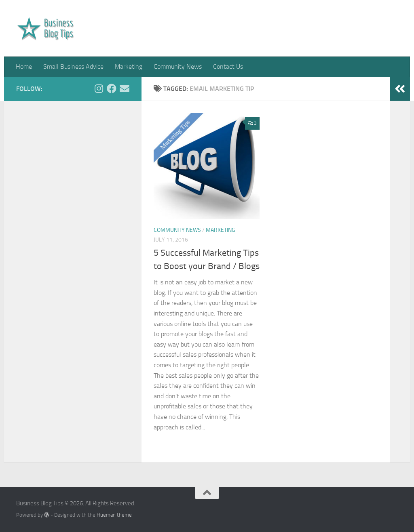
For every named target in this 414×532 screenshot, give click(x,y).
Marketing (129, 66)
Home (24, 66)
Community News (178, 66)
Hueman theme (114, 515)
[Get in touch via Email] (125, 88)
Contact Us (228, 66)
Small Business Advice (73, 66)
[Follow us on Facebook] (112, 88)
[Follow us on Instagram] (99, 88)
